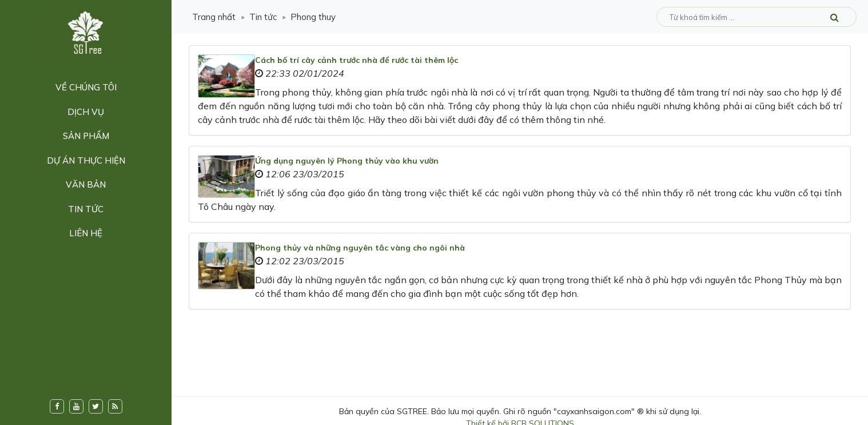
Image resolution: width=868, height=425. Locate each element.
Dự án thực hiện (86, 160)
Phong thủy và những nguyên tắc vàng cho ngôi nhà (360, 248)
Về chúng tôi (86, 87)
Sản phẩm (86, 136)
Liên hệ (86, 233)
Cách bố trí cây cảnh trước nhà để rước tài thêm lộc (357, 60)
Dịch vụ (86, 112)
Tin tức (86, 209)
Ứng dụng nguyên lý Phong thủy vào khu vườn (347, 161)
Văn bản (86, 184)
